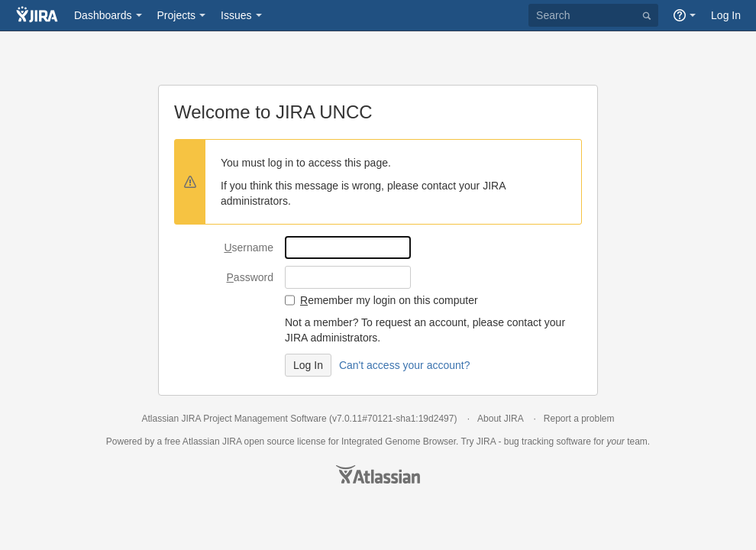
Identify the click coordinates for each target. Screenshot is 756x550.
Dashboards (103, 15)
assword (250, 277)
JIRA (232, 442)
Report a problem (579, 419)
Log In (726, 15)
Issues (236, 15)
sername (249, 247)
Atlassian (378, 474)
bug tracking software (548, 442)
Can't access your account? (405, 365)
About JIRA (500, 419)
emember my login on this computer (389, 300)
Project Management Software (265, 419)
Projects (177, 15)
